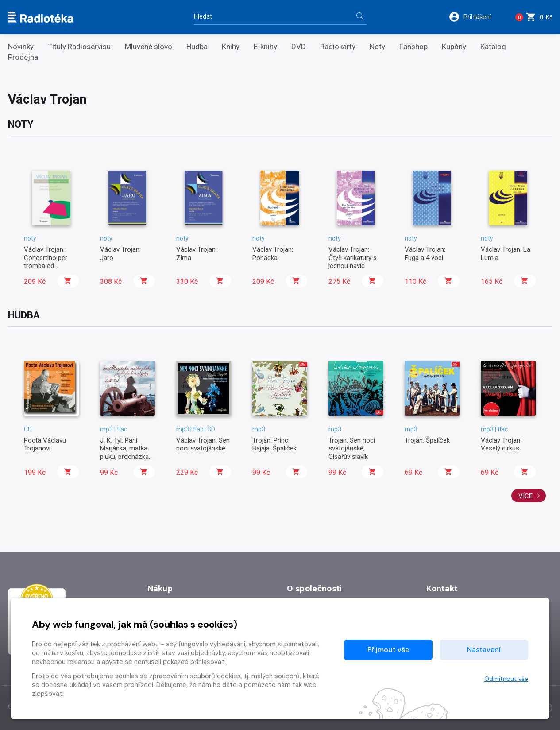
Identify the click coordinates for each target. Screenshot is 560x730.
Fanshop (413, 47)
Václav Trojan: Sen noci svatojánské (203, 444)
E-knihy (265, 47)
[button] (474, 17)
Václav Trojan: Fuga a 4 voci (425, 253)
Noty (377, 47)
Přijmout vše (388, 650)
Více (529, 496)
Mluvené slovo (149, 47)
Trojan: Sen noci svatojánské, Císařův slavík (352, 448)
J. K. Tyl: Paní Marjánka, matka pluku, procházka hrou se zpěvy (124, 452)
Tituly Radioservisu (79, 47)
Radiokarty (338, 47)
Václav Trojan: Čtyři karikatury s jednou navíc (353, 258)
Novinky (21, 47)
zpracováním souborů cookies (195, 676)
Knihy (231, 47)
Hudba (197, 47)
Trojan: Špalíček (427, 440)
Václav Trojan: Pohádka (273, 253)
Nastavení (484, 650)
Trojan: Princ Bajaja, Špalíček (274, 444)
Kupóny (454, 47)
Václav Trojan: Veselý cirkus (501, 444)
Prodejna (23, 57)
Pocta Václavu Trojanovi (45, 444)
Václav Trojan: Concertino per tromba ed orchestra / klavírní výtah (51, 266)
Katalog (493, 47)
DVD (299, 47)
